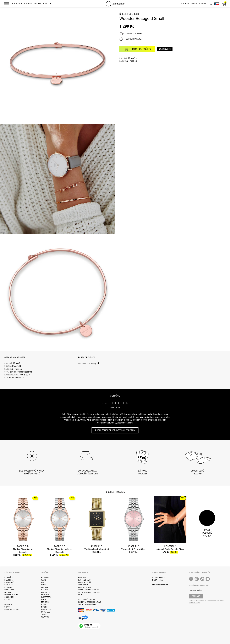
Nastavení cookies (87, 600)
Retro (7, 600)
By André (45, 578)
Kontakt (82, 578)
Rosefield (133, 14)
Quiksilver (46, 609)
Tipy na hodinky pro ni (88, 590)
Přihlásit (196, 596)
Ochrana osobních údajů (90, 602)
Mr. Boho (45, 602)
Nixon (44, 607)
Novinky (8, 605)
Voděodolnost (85, 587)
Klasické (8, 587)
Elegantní (9, 590)
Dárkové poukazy (12, 609)
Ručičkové (9, 582)
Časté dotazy (84, 580)
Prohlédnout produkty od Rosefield (115, 430)
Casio (44, 580)
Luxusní (8, 592)
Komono (45, 595)
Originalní (9, 597)
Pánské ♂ (9, 578)
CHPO (44, 582)
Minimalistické (11, 595)
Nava (43, 605)
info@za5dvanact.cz (160, 585)
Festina (45, 587)
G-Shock (45, 590)
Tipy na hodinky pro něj (89, 592)
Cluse (44, 585)
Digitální (8, 585)
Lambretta (46, 597)
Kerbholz (46, 592)
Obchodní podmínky (87, 605)
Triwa (44, 614)
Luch (43, 600)
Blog (80, 595)
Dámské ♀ (9, 580)
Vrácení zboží (84, 582)
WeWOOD (45, 617)
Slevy (7, 607)
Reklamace (83, 585)
